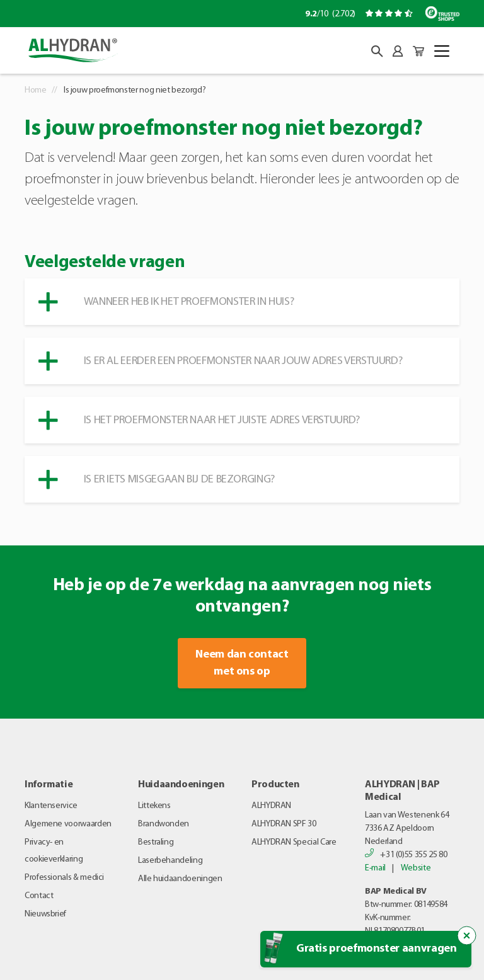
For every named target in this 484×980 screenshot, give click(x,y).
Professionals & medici (64, 878)
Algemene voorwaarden (68, 824)
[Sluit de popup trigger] (467, 936)
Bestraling (156, 842)
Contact (39, 896)
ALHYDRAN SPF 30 (284, 824)
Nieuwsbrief (45, 914)
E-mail (375, 868)
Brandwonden (164, 824)
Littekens (154, 806)
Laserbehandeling (170, 861)
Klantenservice (51, 806)
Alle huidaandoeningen (180, 879)
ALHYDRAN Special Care (294, 842)
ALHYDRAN (271, 806)
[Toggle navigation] (442, 51)
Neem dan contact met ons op (242, 663)
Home (36, 90)
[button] (377, 51)
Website (416, 868)
